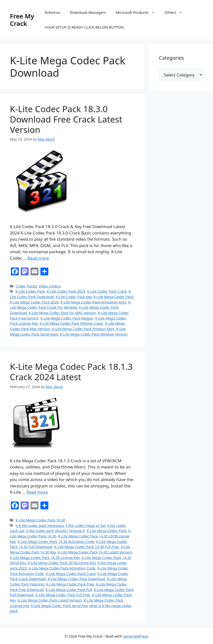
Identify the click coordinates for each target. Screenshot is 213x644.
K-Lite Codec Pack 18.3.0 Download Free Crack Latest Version (66, 119)
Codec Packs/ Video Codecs (38, 286)
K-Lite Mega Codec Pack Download (76, 579)
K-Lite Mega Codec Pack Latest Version (50, 600)
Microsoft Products (138, 12)
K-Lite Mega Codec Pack (114, 297)
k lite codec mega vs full (86, 526)
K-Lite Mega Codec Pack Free (70, 584)
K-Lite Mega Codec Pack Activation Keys (93, 302)
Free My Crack (22, 20)
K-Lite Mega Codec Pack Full (69, 590)
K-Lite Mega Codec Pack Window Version (94, 334)
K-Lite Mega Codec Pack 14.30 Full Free (87, 547)
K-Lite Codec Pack (30, 291)
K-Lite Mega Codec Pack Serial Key (59, 606)
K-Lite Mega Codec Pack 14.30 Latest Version (95, 552)
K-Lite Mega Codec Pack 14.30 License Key (45, 558)
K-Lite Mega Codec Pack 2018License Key (62, 563)
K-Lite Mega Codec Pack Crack (71, 574)
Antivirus (52, 12)
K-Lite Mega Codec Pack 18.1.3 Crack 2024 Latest (71, 372)
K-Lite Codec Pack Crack (107, 291)
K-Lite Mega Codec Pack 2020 (34, 302)
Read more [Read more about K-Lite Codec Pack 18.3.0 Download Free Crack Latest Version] (38, 258)
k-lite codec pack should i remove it (56, 531)
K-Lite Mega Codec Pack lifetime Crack (71, 323)
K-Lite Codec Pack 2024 (66, 291)
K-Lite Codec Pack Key (74, 297)
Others (176, 12)
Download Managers (88, 12)
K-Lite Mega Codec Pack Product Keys (83, 329)
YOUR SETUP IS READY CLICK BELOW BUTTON (84, 27)
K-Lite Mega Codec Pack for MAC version (62, 313)
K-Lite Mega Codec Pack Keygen (67, 318)
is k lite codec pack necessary (40, 526)
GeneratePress (136, 636)
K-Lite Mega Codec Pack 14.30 (40, 520)
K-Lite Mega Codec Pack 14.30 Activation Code (56, 542)
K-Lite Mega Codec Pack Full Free (63, 595)
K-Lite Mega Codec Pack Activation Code (62, 568)
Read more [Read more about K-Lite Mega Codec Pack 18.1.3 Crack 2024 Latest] (37, 492)
